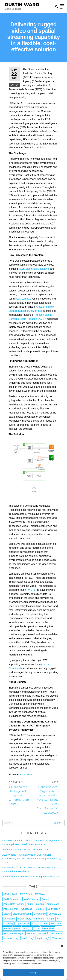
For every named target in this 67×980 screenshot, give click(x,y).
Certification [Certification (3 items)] (54, 909)
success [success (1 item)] (8, 938)
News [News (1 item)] (17, 928)
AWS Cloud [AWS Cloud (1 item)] (26, 894)
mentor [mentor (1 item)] (45, 923)
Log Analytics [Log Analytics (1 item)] (23, 923)
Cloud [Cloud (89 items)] (7, 914)
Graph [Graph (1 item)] (50, 919)
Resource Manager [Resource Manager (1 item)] (14, 933)
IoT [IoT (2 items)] (58, 919)
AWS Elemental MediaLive (34, 269)
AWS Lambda (23, 299)
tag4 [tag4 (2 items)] (39, 938)
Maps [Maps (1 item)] (35, 923)
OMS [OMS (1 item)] (36, 928)
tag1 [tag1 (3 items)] (17, 938)
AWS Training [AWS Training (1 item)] (31, 899)
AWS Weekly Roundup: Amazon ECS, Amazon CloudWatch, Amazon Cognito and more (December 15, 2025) (32, 859)
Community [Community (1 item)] (40, 914)
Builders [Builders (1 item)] (40, 909)
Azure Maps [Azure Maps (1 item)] (53, 904)
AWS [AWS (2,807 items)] (14, 894)
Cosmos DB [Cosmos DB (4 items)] (55, 914)
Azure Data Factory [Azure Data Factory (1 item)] (14, 904)
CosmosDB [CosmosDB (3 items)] (9, 919)
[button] (62, 946)
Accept (34, 972)
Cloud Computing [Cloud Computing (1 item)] (22, 914)
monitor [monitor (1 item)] (7, 928)
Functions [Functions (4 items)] (39, 919)
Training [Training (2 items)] (56, 938)
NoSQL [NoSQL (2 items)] (27, 928)
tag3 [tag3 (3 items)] (32, 938)
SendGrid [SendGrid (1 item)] (43, 933)
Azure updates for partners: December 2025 (25, 850)
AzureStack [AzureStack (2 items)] (27, 909)
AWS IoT (31, 590)
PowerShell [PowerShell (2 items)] (48, 928)
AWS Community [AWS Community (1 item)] (12, 899)
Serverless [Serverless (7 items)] (56, 933)
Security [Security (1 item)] (31, 933)
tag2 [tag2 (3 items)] (25, 938)
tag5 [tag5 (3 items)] (47, 938)
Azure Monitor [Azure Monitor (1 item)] (11, 909)
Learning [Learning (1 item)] (8, 923)
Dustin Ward (22, 5)
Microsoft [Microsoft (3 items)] (56, 923)
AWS (23, 774)
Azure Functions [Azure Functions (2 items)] (35, 904)
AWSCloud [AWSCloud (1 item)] (40, 894)
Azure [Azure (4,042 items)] (45, 899)
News (29, 774)
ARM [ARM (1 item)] (6, 894)
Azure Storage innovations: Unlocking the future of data (31, 877)
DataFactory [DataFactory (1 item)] (25, 919)
